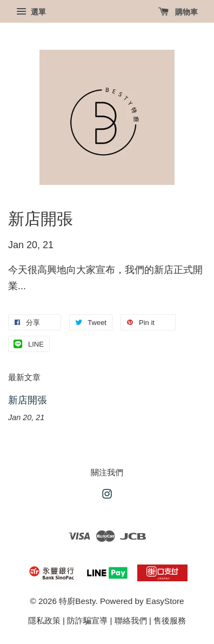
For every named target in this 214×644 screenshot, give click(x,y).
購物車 (178, 12)
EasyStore (165, 601)
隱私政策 (44, 620)
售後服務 (170, 620)
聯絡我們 (131, 620)
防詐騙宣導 (87, 620)
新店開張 (28, 400)
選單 (31, 12)
